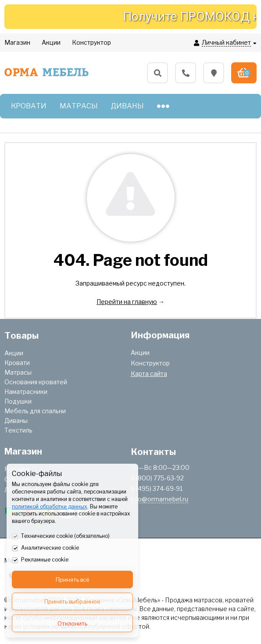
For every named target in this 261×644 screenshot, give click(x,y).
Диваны (16, 420)
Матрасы (18, 372)
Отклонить (72, 623)
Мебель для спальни (35, 411)
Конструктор (150, 363)
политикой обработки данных (50, 506)
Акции (14, 353)
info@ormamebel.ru (159, 499)
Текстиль (18, 430)
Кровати (17, 363)
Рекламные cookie (40, 560)
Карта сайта (149, 374)
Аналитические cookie (45, 548)
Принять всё (73, 580)
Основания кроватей (36, 382)
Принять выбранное (72, 601)
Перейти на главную (127, 302)
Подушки (18, 401)
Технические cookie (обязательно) (61, 537)
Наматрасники (26, 392)
